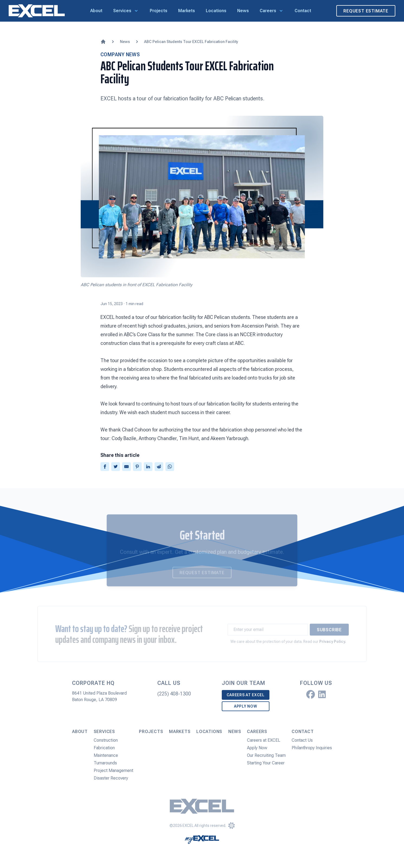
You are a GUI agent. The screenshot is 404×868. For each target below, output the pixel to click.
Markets (187, 11)
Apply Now (245, 706)
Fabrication (104, 748)
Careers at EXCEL (246, 695)
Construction (106, 740)
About (96, 11)
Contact (303, 11)
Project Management (113, 770)
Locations (216, 11)
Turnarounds (105, 763)
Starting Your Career (266, 763)
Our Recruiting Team (266, 755)
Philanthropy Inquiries (312, 748)
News (243, 11)
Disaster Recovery (111, 778)
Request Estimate (366, 11)
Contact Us (302, 740)
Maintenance (106, 755)
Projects (159, 11)
